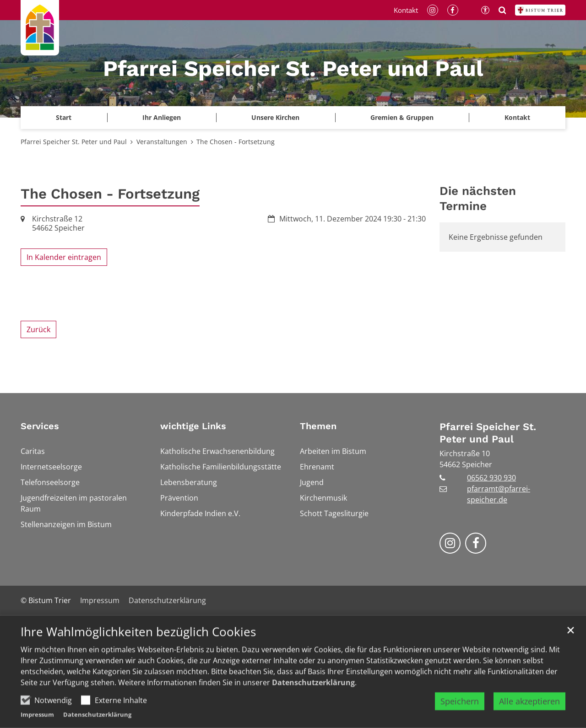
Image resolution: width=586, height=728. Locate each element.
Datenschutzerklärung (313, 690)
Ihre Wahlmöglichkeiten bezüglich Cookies (138, 639)
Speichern (460, 708)
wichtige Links (193, 426)
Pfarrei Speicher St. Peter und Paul (74, 142)
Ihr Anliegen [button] (162, 117)
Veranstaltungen (162, 142)
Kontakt (517, 117)
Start (64, 117)
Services (40, 426)
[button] (276, 118)
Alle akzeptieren (529, 708)
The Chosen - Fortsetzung (236, 142)
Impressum (37, 722)
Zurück (38, 329)
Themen (318, 426)
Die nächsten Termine (478, 198)
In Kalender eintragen (64, 257)
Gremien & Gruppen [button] (402, 117)
